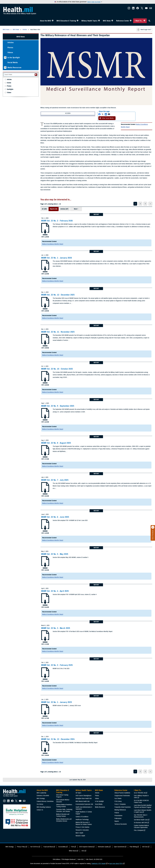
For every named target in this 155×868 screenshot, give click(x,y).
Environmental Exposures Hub (84, 804)
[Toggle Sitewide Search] (149, 21)
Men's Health (79, 833)
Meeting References (120, 810)
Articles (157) (64, 209)
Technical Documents (121, 824)
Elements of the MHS (43, 796)
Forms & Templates (120, 804)
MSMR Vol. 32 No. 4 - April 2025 (55, 591)
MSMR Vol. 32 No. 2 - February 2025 (57, 665)
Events (9, 83)
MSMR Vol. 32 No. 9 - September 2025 (58, 406)
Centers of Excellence (82, 817)
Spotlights (10, 89)
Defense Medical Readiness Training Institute (64, 806)
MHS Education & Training (66, 21)
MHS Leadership (41, 793)
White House (73, 851)
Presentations (118, 816)
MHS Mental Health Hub (83, 801)
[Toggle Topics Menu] (99, 21)
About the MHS (46, 21)
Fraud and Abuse (48, 847)
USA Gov (145, 847)
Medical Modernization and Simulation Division (64, 820)
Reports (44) (54, 209)
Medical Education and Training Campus (63, 815)
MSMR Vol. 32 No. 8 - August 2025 (56, 443)
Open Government (119, 847)
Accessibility (62, 847)
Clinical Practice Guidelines (122, 793)
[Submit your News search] (36, 75)
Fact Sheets (118, 798)
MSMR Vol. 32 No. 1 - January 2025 (57, 702)
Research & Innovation (82, 830)
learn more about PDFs (116, 864)
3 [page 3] (145, 204)
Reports (117, 821)
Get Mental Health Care (141, 820)
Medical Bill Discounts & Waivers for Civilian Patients (84, 823)
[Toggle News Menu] (112, 21)
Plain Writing (133, 847)
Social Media (13, 62)
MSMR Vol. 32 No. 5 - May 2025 (55, 554)
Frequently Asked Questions (123, 807)
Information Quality (103, 847)
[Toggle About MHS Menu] (53, 21)
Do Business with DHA (140, 823)
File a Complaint (139, 830)
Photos (10, 48)
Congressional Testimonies (122, 796)
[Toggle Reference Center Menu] (131, 21)
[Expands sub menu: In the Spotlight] (5, 58)
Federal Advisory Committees (45, 801)
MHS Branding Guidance (44, 807)
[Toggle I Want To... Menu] (144, 21)
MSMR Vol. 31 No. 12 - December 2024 (58, 739)
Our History (40, 804)
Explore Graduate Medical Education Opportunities (141, 826)
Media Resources (14, 67)
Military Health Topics (89, 21)
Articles (11, 42)
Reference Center (123, 21)
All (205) (44, 209)
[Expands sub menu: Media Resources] (5, 67)
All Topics (78, 793)
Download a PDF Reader (98, 864)
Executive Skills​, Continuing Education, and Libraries (64, 810)
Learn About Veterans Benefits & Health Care (143, 811)
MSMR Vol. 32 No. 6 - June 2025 (55, 517)
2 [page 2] (140, 204)
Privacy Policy (21, 847)
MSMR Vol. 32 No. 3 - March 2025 (56, 628)
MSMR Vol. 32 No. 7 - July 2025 (55, 480)
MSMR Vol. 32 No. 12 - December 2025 (58, 295)
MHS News (107, 21)
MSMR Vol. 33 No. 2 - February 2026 (57, 221)
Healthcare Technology (82, 820)
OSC (83, 851)
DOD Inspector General (86, 847)
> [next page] (150, 204)
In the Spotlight (14, 58)
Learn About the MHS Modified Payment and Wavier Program (143, 806)
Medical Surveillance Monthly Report (53, 244)
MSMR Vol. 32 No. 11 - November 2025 (58, 332)
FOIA (72, 847)
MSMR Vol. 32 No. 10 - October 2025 (57, 369)
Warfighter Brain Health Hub (84, 798)
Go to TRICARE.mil (140, 793)
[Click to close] (153, 527)
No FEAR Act (34, 847)
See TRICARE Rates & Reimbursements (141, 816)
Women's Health (80, 836)
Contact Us (40, 810)
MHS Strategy (41, 798)
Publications (118, 818)
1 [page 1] (135, 204)
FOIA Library (118, 801)
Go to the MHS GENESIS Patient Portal (141, 801)
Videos (10, 52)
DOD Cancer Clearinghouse (83, 796)
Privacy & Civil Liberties (82, 827)
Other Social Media (106, 118)
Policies (117, 813)
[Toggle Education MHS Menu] (78, 21)
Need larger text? (144, 30)
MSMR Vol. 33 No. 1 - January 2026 (57, 258)
